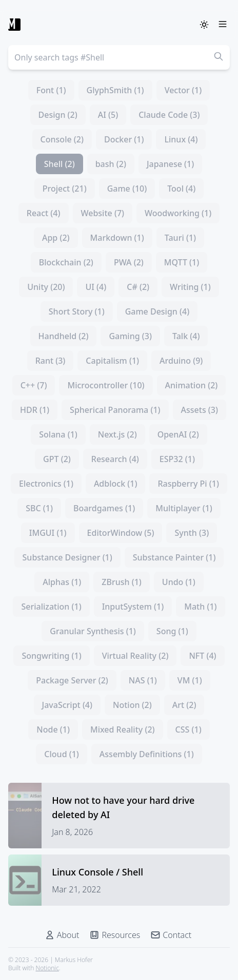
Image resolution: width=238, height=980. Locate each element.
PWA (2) (129, 262)
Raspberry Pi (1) (188, 484)
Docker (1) (124, 139)
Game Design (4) (157, 311)
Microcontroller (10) (106, 385)
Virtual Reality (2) (135, 656)
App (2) (56, 238)
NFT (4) (202, 656)
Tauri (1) (180, 238)
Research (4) (115, 459)
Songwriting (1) (51, 656)
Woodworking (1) (178, 213)
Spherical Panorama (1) (115, 410)
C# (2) (138, 287)
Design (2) (58, 115)
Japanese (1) (170, 164)
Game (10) (127, 189)
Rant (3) (51, 361)
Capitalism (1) (112, 361)
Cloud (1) (62, 754)
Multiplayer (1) (184, 508)
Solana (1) (58, 434)
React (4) (44, 213)
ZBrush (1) (122, 582)
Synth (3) (192, 533)
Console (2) (62, 139)
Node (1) (53, 729)
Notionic (47, 968)
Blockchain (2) (66, 262)
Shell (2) (60, 164)
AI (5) (108, 115)
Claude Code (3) (169, 115)
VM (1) (190, 680)
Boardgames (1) (104, 508)
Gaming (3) (130, 336)
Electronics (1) (46, 484)
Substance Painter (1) (174, 557)
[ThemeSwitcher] (204, 25)
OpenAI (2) (178, 434)
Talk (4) (186, 336)
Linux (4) (181, 139)
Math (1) (200, 607)
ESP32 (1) (177, 459)
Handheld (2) (64, 336)
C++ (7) (34, 385)
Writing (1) (190, 287)
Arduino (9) (181, 361)
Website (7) (103, 213)
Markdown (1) (117, 238)
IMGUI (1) (48, 533)
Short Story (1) (77, 311)
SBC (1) (39, 508)
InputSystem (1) (133, 607)
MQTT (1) (182, 262)
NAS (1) (143, 680)
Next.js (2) (117, 434)
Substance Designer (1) (67, 557)
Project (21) (65, 189)
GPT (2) (57, 459)
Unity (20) (46, 287)
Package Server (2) (72, 680)
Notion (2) (132, 705)
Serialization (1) (51, 607)
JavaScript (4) (67, 705)
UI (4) (96, 287)
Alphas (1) (62, 582)
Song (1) (172, 631)
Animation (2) (192, 385)
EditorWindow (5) (121, 533)
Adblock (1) (116, 484)
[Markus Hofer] (14, 25)
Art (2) (184, 705)
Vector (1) (183, 90)
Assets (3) (200, 410)
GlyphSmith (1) (115, 90)
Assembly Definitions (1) (147, 754)
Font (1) (51, 90)
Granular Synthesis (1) (93, 631)
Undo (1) (179, 582)
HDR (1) (35, 410)
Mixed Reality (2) (123, 729)
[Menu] (223, 25)
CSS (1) (189, 729)
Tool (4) (181, 189)
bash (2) (111, 164)
